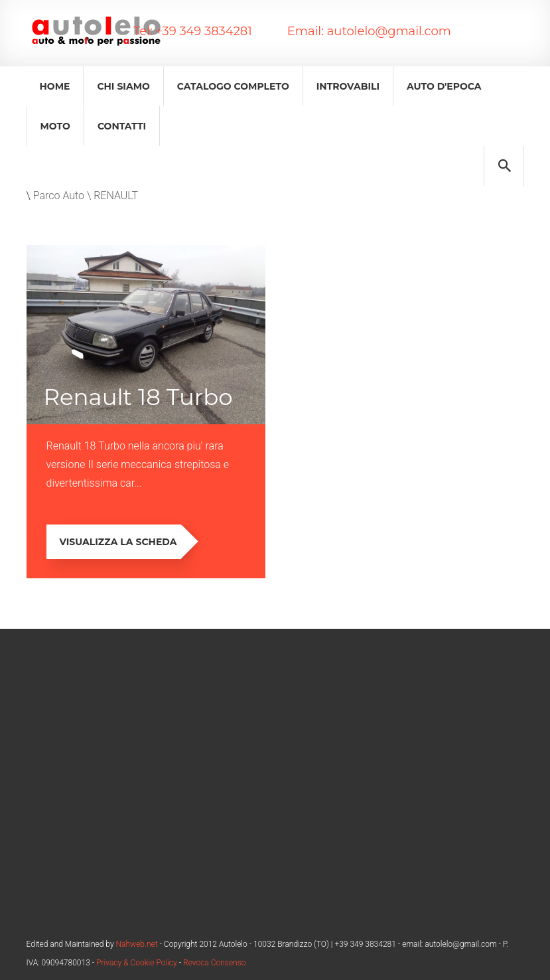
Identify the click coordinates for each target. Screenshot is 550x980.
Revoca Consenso (215, 963)
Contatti (122, 126)
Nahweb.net (136, 944)
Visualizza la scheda (121, 542)
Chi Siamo (123, 86)
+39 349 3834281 (202, 31)
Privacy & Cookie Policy (137, 963)
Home (55, 86)
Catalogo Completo (233, 86)
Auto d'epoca (444, 86)
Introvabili (348, 86)
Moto (55, 126)
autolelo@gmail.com (387, 31)
